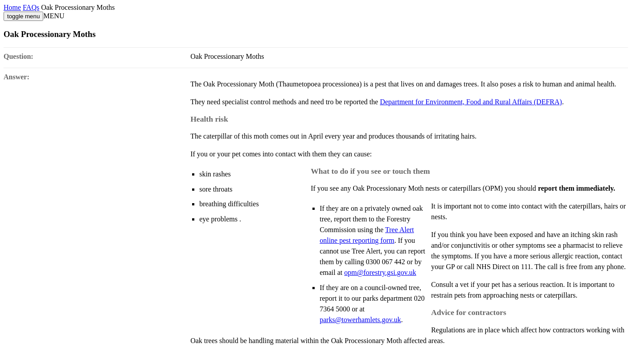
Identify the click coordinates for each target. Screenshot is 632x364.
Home (12, 7)
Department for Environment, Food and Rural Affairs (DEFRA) (471, 102)
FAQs (31, 7)
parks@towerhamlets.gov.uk (360, 320)
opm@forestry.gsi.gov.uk (380, 272)
